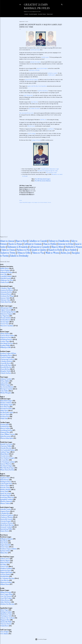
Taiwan (49, 202)
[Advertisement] (41, 218)
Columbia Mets (5, 513)
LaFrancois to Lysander (40, 247)
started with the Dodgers (31, 80)
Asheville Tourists (6, 509)
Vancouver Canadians (7, 326)
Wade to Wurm (52, 253)
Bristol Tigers (4, 610)
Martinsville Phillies (6, 622)
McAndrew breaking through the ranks (48, 171)
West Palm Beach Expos (7, 468)
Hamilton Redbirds (6, 568)
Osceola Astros (5, 456)
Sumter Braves (5, 531)
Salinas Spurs (4, 411)
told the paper (45, 57)
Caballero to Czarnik (38, 241)
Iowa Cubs (4, 274)
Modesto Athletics (6, 403)
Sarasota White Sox (6, 464)
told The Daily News (43, 91)
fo (48, 73)
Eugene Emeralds (5, 545)
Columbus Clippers (6, 288)
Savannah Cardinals (6, 527)
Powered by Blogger (41, 639)
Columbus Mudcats (6, 361)
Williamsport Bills (6, 347)
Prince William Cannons (8, 434)
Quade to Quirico (39, 250)
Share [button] (21, 200)
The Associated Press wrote (26, 113)
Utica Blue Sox (5, 580)
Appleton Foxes (5, 478)
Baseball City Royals (6, 444)
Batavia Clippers (5, 561)
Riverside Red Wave (6, 409)
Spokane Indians (5, 551)
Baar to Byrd (21, 241)
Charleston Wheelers (7, 517)
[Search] (62, 4)
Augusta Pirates (5, 511)
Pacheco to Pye (23, 250)
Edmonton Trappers (6, 314)
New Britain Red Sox (7, 343)
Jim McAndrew (52, 75)
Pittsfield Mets (5, 576)
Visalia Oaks (4, 418)
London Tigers (5, 341)
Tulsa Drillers (4, 391)
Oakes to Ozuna (8, 250)
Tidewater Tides (5, 300)
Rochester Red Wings (7, 296)
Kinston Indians (5, 428)
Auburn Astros (5, 559)
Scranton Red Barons (7, 290)
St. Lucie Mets (5, 460)
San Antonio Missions (43, 202)
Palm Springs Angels (6, 405)
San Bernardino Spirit (7, 412)
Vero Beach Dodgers (6, 466)
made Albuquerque (28, 95)
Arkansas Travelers (6, 379)
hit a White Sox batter (34, 108)
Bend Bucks (4, 541)
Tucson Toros (5, 324)
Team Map (49, 14)
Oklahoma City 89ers (7, 280)
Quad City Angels (6, 493)
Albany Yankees (5, 334)
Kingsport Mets (5, 620)
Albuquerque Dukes (7, 308)
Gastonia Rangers (6, 521)
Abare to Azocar (7, 241)
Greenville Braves (5, 363)
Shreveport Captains (6, 389)
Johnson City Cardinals (7, 618)
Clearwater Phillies (6, 446)
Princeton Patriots (6, 624)
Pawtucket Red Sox (6, 292)
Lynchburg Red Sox (6, 430)
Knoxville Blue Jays (6, 367)
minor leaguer (35, 202)
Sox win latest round (51, 173)
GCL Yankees (4, 634)
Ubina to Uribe (24, 253)
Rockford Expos (5, 495)
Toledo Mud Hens (6, 302)
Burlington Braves (6, 482)
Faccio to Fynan (15, 244)
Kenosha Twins (5, 487)
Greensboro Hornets (7, 523)
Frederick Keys (5, 426)
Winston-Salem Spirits (7, 438)
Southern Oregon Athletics (9, 549)
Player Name (32, 14)
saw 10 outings (32, 134)
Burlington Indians (6, 612)
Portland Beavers (5, 320)
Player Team (41, 14)
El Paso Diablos (5, 381)
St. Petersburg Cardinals (8, 462)
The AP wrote (31, 126)
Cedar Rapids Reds (6, 484)
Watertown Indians (6, 582)
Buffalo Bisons (5, 268)
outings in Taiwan (36, 140)
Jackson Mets (4, 383)
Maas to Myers (58, 247)
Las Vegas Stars (5, 316)
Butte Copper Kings (6, 594)
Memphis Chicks (5, 371)
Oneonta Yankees (5, 574)
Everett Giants (5, 547)
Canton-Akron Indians (7, 335)
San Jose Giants (5, 414)
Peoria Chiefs (4, 491)
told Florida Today (35, 50)
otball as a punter (53, 73)
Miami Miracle (5, 454)
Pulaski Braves (5, 626)
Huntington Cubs (6, 616)
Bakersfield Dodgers (27, 202)
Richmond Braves (6, 294)
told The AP (43, 120)
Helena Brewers (5, 600)
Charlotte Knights (6, 357)
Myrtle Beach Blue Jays (7, 525)
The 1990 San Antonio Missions (43, 181)
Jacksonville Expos (6, 365)
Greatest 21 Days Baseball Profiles (37, 6)
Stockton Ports (5, 416)
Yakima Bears (4, 553)
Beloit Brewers (5, 480)
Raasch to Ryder (56, 250)
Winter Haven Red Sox (7, 470)
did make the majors (35, 62)
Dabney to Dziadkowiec (59, 241)
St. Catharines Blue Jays (7, 578)
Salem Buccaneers (6, 436)
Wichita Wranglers (6, 393)
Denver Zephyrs (5, 270)
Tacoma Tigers (5, 322)
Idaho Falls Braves (6, 602)
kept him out (34, 102)
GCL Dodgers (5, 632)
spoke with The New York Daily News (37, 86)
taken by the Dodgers (42, 68)
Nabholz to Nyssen (74, 247)
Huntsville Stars (5, 369)
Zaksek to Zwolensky (19, 256)
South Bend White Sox (7, 497)
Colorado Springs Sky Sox (8, 312)
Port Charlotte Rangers (7, 458)
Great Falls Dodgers (6, 598)
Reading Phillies (5, 345)
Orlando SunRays (6, 373)
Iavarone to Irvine (66, 244)
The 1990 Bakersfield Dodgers (43, 179)
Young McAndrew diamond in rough (50, 169)
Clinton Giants (5, 486)
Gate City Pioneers (6, 596)
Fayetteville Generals (6, 519)
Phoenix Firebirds (6, 318)
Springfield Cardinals (7, 499)
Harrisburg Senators (6, 339)
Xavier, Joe (65, 253)
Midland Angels (5, 385)
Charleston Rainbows (7, 515)
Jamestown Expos (6, 570)
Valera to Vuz (38, 253)
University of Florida (34, 70)
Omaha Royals (5, 282)
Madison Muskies (6, 489)
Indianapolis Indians (6, 272)
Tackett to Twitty (8, 253)
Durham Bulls (5, 424)
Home (26, 14)
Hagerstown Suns (6, 337)
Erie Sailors (4, 564)
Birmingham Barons (6, 355)
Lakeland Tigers (5, 452)
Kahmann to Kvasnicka (18, 247)
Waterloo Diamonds (6, 501)
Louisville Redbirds (6, 276)
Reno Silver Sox (5, 407)
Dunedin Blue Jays (6, 448)
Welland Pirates (5, 584)
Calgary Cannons (6, 310)
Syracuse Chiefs (5, 298)
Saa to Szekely (70, 250)
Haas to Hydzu (50, 244)
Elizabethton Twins (6, 614)
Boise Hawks (4, 543)
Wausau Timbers (5, 503)
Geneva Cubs (4, 566)
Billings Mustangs (6, 592)
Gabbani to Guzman (33, 244)
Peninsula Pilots (5, 432)
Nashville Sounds (6, 278)
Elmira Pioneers (5, 563)
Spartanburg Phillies (6, 529)
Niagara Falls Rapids (6, 572)
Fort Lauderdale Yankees (8, 450)
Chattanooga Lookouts (7, 359)
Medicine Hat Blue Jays (7, 604)
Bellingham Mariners (7, 539)
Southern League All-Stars (8, 353)
